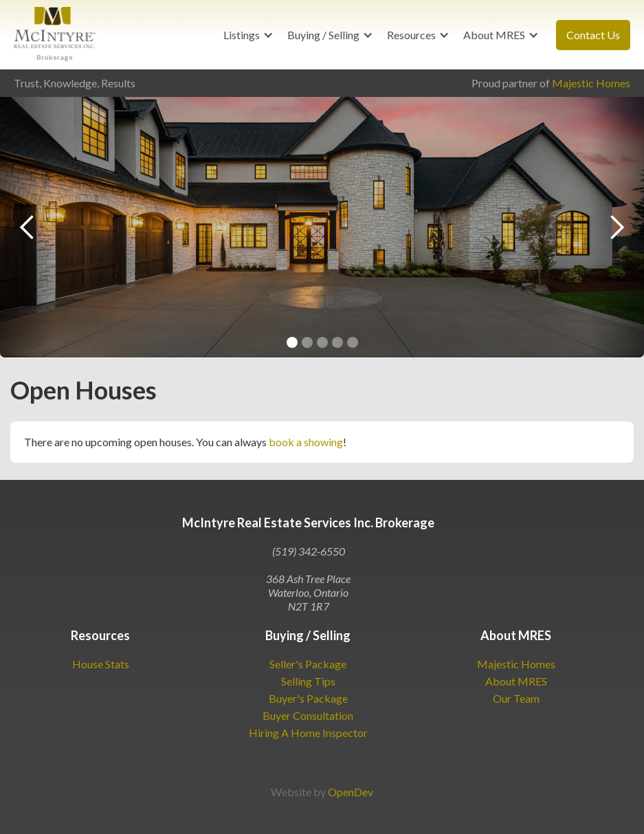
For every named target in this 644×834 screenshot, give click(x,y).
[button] (248, 35)
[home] (55, 35)
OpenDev (351, 792)
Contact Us (593, 35)
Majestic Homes (591, 83)
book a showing (306, 442)
